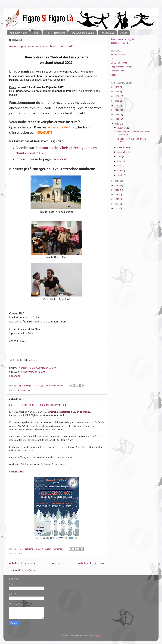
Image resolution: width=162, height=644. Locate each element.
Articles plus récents (22, 563)
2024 (117, 87)
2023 (117, 92)
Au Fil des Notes (18, 33)
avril (120, 166)
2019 (117, 110)
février (121, 175)
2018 (117, 115)
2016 (117, 124)
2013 (117, 190)
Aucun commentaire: (55, 386)
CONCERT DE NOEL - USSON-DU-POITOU (37, 405)
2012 (117, 195)
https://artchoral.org (33, 372)
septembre (123, 152)
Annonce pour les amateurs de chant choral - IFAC (41, 46)
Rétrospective (107, 33)
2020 (117, 106)
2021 (117, 101)
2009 (117, 204)
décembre (122, 128)
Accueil (57, 563)
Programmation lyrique (83, 33)
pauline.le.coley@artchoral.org (38, 368)
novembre (122, 148)
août (120, 157)
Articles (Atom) (29, 570)
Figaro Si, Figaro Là (120, 43)
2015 (117, 181)
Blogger (97, 636)
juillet (120, 161)
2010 (117, 199)
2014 (117, 186)
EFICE (36, 33)
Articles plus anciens (91, 563)
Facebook (59, 159)
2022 (117, 96)
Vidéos (124, 33)
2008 (117, 209)
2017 (117, 119)
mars (120, 171)
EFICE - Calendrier (55, 33)
